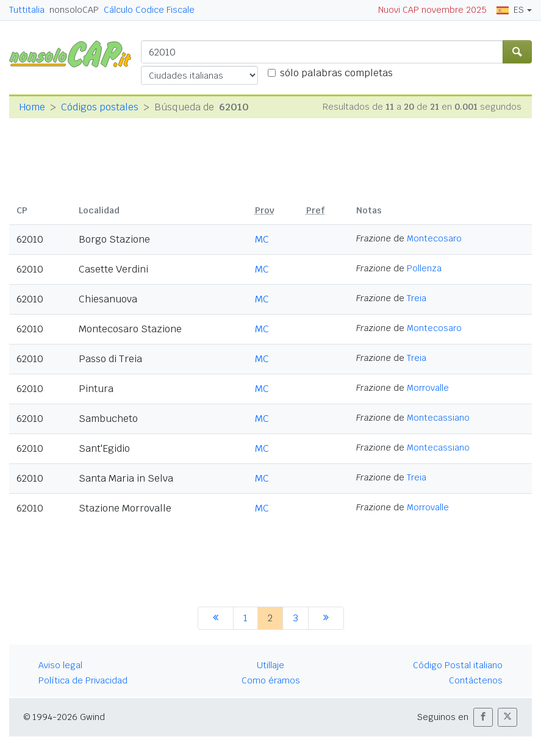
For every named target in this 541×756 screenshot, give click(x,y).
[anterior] (216, 618)
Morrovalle (428, 388)
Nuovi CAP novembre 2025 (432, 10)
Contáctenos (476, 680)
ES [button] (510, 10)
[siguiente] (326, 618)
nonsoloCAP (74, 10)
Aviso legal (60, 665)
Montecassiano (438, 418)
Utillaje (270, 665)
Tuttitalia (27, 10)
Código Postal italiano (458, 665)
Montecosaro (434, 238)
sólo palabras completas (336, 73)
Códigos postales (100, 107)
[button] (483, 717)
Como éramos (271, 680)
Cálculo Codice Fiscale (149, 10)
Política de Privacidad (83, 680)
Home (32, 107)
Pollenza (424, 268)
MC (262, 239)
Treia (417, 298)
